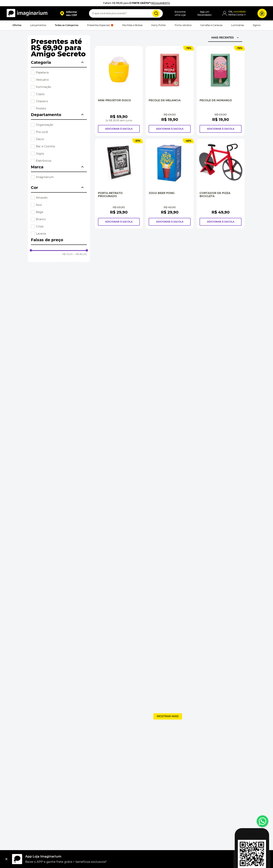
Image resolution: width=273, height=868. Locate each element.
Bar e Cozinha (45, 146)
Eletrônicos (44, 161)
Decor (40, 139)
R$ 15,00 (68, 254)
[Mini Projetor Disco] (119, 91)
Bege (40, 212)
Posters (41, 108)
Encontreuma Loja (180, 13)
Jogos (40, 154)
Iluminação (44, 87)
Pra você (42, 132)
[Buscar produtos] (156, 13)
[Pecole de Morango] (221, 91)
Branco (41, 219)
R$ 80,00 (80, 254)
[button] (68, 13)
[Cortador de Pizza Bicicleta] (221, 184)
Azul (39, 205)
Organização (45, 125)
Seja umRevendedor (205, 13)
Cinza (40, 226)
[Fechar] (6, 859)
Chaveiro (42, 101)
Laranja (41, 234)
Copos (40, 94)
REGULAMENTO (161, 3)
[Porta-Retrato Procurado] (119, 184)
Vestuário (42, 80)
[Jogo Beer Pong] (170, 184)
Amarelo (42, 198)
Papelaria (42, 72)
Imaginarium (45, 177)
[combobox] (126, 13)
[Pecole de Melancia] (170, 91)
